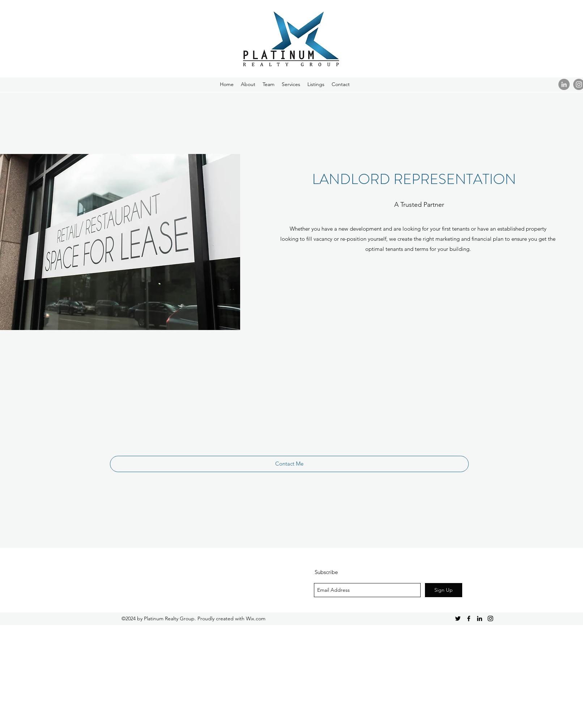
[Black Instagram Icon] (490, 618)
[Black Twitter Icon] (458, 618)
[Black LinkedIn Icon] (480, 618)
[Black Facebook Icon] (469, 618)
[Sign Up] (444, 590)
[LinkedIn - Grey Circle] (564, 84)
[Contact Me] (289, 464)
